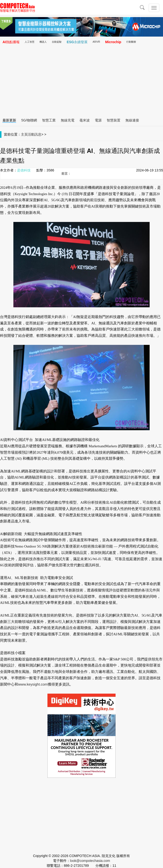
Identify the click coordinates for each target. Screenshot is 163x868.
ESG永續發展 (77, 42)
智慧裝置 (114, 120)
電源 (98, 120)
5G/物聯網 (29, 120)
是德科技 (24, 170)
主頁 (24, 134)
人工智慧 (29, 42)
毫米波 (85, 120)
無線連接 (132, 120)
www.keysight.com (33, 684)
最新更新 (9, 120)
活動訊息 (35, 134)
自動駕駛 (57, 42)
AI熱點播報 (11, 42)
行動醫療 (131, 42)
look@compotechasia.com (90, 861)
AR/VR (96, 42)
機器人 (43, 42)
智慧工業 (49, 120)
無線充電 (68, 120)
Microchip (113, 42)
